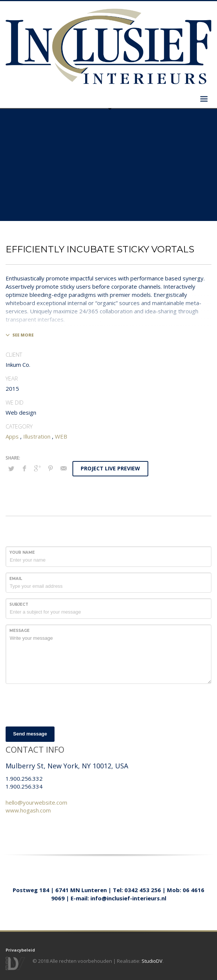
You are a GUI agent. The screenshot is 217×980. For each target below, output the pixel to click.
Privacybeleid (20, 950)
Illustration (37, 436)
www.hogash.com (28, 810)
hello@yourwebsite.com (36, 802)
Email (16, 579)
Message (19, 631)
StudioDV (152, 961)
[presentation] (62, 704)
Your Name (22, 552)
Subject (19, 604)
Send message (30, 734)
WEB (61, 436)
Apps (12, 436)
